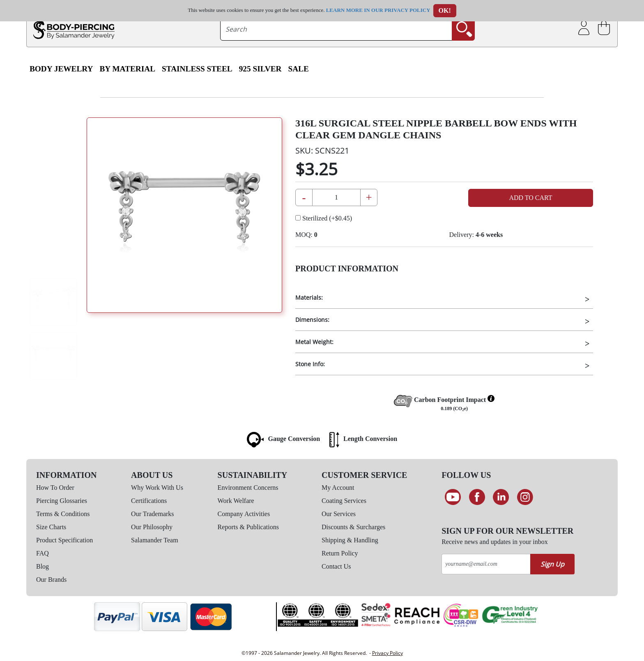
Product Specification (64, 540)
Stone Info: (310, 364)
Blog (43, 566)
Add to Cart (530, 198)
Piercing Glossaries (62, 501)
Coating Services (344, 501)
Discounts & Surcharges (353, 527)
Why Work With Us (157, 488)
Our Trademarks (152, 514)
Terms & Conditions (63, 514)
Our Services (339, 514)
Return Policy (340, 553)
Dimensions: (312, 320)
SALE (298, 69)
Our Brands (51, 580)
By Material (128, 69)
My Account (338, 488)
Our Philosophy (152, 527)
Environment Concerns (248, 488)
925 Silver (260, 69)
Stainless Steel (197, 69)
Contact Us (336, 566)
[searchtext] (336, 29)
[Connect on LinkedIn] (501, 497)
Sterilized (324, 218)
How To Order (55, 488)
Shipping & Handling (350, 540)
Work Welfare (236, 501)
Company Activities (244, 514)
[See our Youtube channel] (453, 497)
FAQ (43, 553)
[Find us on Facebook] (477, 497)
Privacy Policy (388, 653)
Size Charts (51, 527)
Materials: (309, 297)
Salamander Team (155, 540)
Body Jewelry (61, 69)
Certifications (149, 501)
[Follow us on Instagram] (525, 497)
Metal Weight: (314, 342)
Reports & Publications (248, 527)
